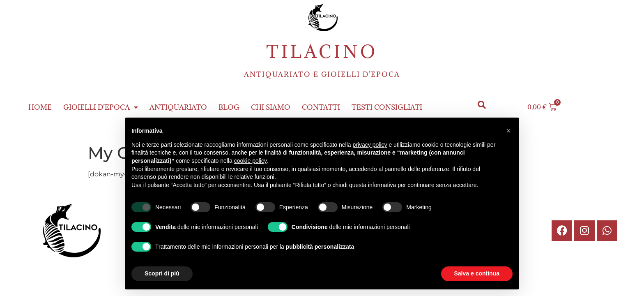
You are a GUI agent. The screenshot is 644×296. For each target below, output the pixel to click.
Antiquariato (178, 107)
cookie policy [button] (250, 161)
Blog (229, 107)
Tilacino (322, 52)
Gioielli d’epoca (101, 107)
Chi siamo (271, 107)
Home (40, 107)
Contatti (321, 107)
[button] (482, 105)
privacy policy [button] (370, 145)
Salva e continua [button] (477, 273)
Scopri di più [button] (162, 273)
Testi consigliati (387, 107)
